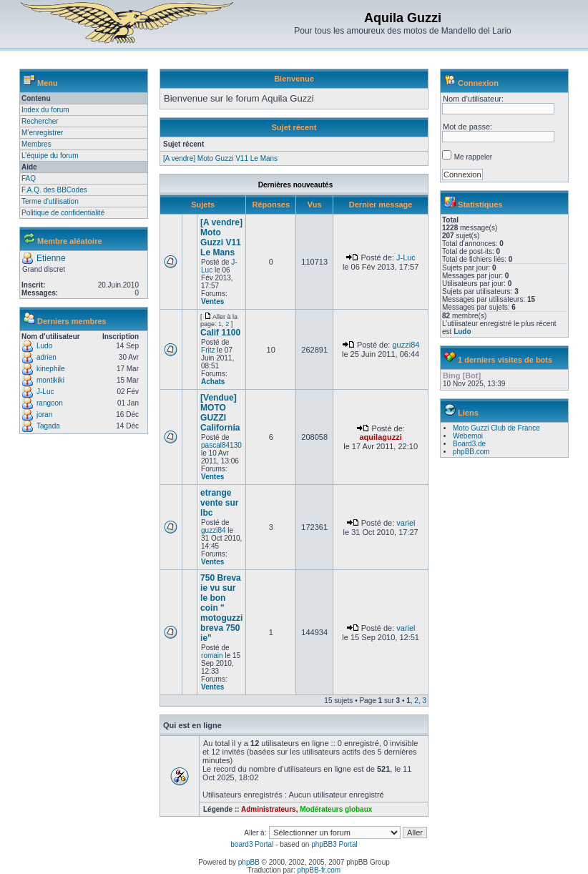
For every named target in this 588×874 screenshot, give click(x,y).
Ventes (212, 301)
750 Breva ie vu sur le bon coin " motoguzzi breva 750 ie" (221, 608)
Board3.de (469, 444)
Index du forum (45, 110)
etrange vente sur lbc (219, 503)
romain (212, 655)
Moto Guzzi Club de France (496, 428)
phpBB (249, 862)
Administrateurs (269, 809)
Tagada (48, 426)
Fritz (208, 350)
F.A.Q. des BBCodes (54, 190)
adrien (46, 357)
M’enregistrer (42, 133)
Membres (36, 144)
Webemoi (468, 436)
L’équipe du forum (50, 156)
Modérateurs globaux (336, 809)
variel (406, 523)
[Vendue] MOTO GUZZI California (220, 413)
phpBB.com (471, 452)
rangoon (50, 403)
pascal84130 (221, 445)
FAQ (29, 178)
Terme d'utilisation (50, 201)
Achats (213, 382)
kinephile (50, 369)
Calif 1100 (220, 333)
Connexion (478, 83)
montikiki (50, 380)
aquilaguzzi (380, 437)
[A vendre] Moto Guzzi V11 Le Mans (220, 158)
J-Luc (45, 392)
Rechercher (40, 121)
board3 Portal (252, 844)
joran (44, 414)
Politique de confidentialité (63, 213)
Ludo (44, 346)
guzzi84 (406, 345)
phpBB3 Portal (334, 844)
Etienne (51, 258)
